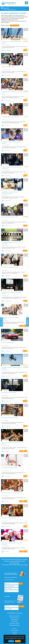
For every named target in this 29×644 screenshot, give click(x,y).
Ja (11, 641)
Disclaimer (14, 632)
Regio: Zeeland (14, 25)
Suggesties (28, 322)
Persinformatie (14, 621)
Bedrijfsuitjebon (15, 620)
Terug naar (6, 8)
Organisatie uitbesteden (15, 625)
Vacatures (15, 634)
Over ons (14, 628)
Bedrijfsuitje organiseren (14, 616)
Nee (18, 641)
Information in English (14, 623)
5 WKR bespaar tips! (14, 618)
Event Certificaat (14, 630)
